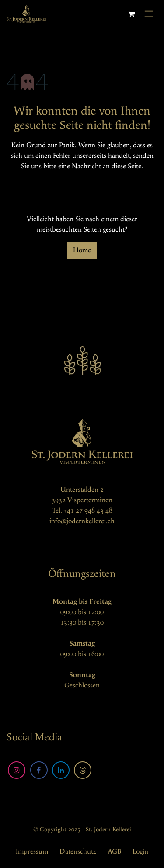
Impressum (32, 852)
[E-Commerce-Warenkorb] (131, 14)
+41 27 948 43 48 (88, 511)
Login (140, 852)
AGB (114, 852)
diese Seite (126, 166)
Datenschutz (78, 852)
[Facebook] (39, 770)
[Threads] (83, 770)
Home (82, 250)
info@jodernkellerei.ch (82, 521)
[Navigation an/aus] (149, 14)
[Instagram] (17, 770)
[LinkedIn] (61, 770)
